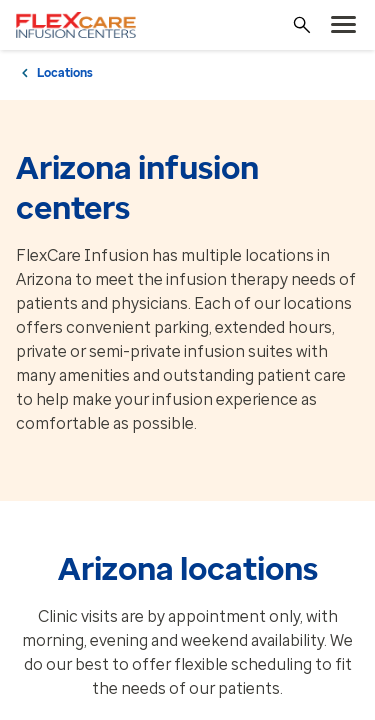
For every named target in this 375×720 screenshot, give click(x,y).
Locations (65, 73)
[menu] (344, 25)
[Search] (302, 25)
